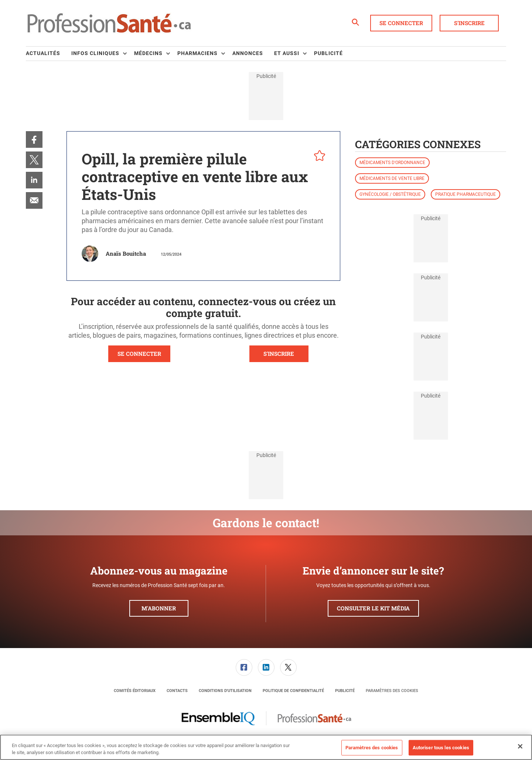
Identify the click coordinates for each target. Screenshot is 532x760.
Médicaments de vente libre (392, 178)
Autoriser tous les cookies (441, 748)
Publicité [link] (328, 53)
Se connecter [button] (401, 23)
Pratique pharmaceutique (465, 194)
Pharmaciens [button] (197, 53)
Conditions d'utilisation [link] (225, 691)
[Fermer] (520, 746)
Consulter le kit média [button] (373, 608)
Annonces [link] (248, 53)
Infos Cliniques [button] (95, 53)
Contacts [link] (177, 691)
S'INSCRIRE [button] (279, 354)
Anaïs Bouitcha (126, 253)
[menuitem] (49, 54)
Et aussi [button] (287, 53)
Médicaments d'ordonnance (392, 163)
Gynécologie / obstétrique (390, 194)
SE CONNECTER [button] (139, 354)
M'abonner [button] (159, 608)
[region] (266, 747)
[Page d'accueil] (109, 23)
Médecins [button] (148, 53)
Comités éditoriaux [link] (135, 691)
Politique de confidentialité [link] (293, 691)
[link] (34, 139)
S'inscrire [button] (469, 23)
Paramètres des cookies (392, 691)
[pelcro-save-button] (318, 157)
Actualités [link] (43, 53)
